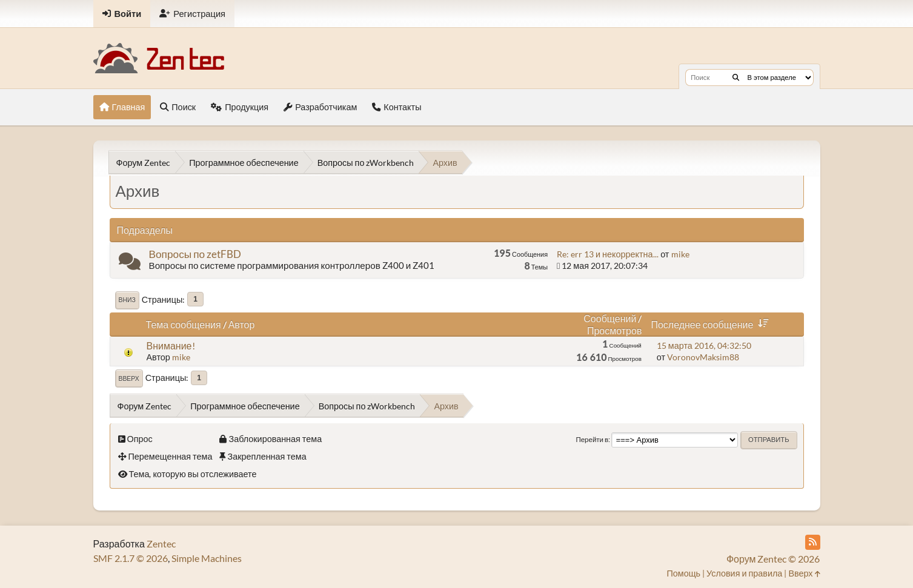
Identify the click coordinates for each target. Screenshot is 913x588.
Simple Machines (207, 558)
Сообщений (610, 318)
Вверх (129, 378)
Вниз (127, 300)
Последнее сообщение (712, 324)
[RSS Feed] (813, 542)
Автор (242, 324)
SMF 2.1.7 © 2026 (131, 558)
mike (680, 254)
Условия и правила (744, 573)
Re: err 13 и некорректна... (607, 254)
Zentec (161, 543)
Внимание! (171, 345)
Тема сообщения (184, 324)
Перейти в (592, 439)
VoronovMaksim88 (703, 357)
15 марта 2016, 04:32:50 (704, 345)
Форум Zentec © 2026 (773, 559)
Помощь (683, 573)
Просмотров (614, 330)
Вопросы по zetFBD (195, 254)
